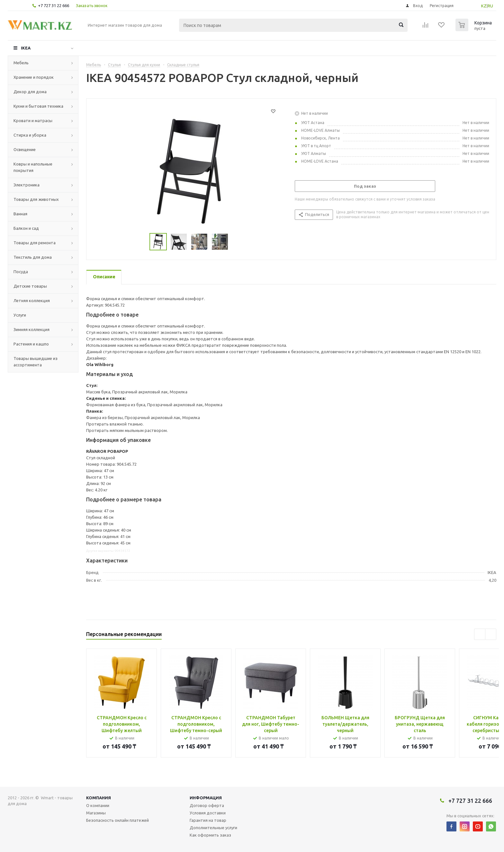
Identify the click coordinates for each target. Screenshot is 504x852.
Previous (142, 242)
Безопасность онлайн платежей (117, 820)
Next (236, 242)
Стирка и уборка (30, 135)
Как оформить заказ (210, 835)
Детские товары (30, 286)
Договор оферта (207, 805)
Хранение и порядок (34, 77)
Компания (99, 798)
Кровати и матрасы (33, 121)
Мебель (21, 63)
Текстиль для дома (33, 257)
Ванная (20, 214)
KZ (484, 6)
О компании (98, 805)
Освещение (25, 149)
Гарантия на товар (208, 820)
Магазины (96, 813)
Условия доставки (208, 813)
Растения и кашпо (31, 344)
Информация (206, 798)
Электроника (27, 185)
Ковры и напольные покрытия (33, 167)
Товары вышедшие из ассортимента (36, 362)
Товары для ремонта (35, 243)
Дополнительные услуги (213, 828)
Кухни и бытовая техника (38, 106)
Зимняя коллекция (32, 329)
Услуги (20, 315)
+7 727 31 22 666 (54, 5)
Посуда (21, 272)
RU (490, 6)
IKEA (26, 48)
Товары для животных (36, 199)
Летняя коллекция (32, 300)
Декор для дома (30, 92)
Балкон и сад (26, 228)
